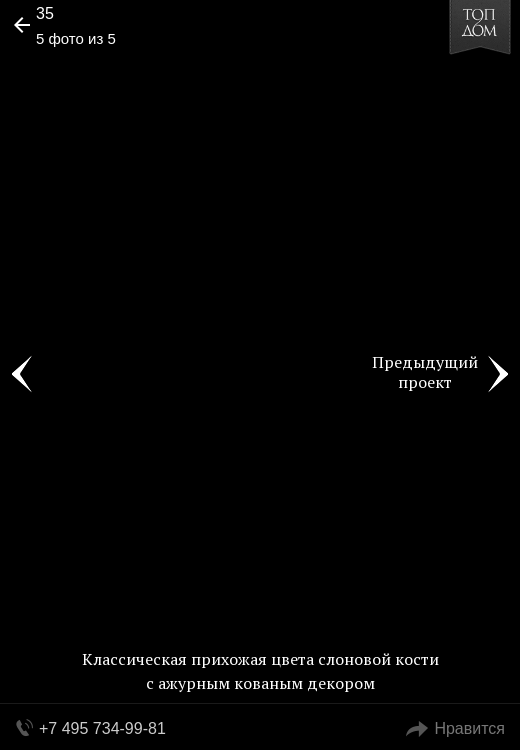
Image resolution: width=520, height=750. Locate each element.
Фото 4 (22, 375)
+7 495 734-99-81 (102, 728)
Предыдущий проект (425, 372)
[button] (91, 76)
